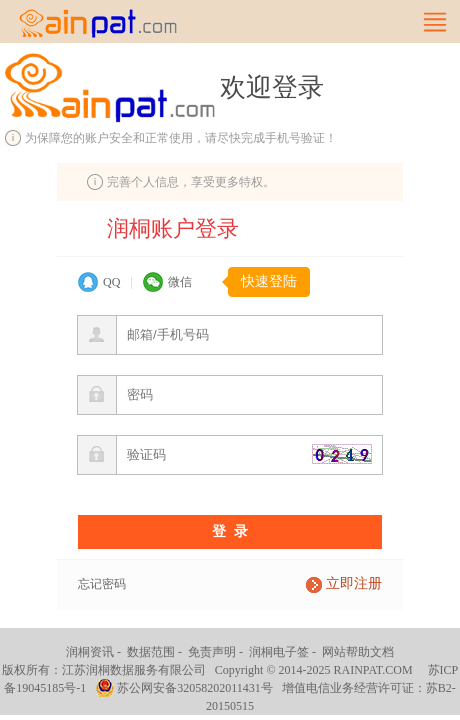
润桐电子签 (279, 652)
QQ (111, 282)
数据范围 (151, 652)
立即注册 (354, 583)
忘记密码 (102, 584)
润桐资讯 (90, 652)
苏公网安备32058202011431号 (195, 688)
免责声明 (212, 652)
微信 (180, 282)
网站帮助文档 (358, 652)
